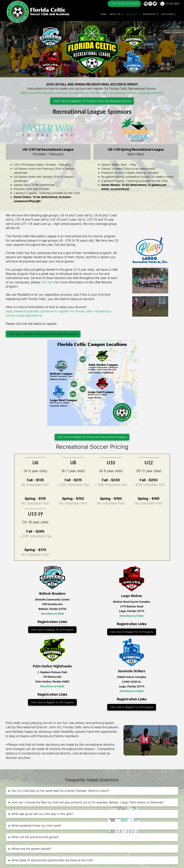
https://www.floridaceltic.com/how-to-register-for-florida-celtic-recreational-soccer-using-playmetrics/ (92, 93)
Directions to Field (52, 614)
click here (48, 282)
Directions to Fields (132, 616)
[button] (92, 791)
